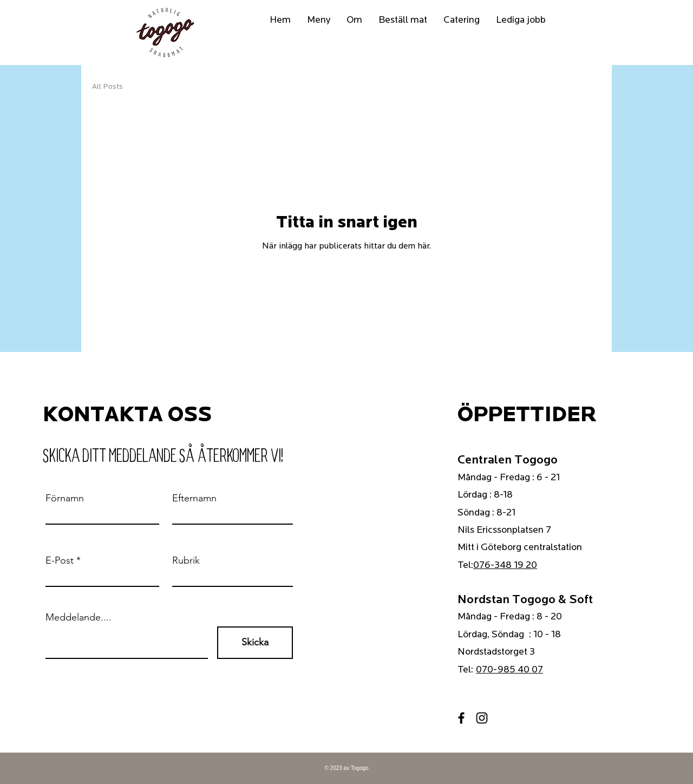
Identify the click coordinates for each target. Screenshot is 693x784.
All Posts (107, 86)
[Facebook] (461, 718)
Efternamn (194, 498)
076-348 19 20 (505, 565)
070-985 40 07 (509, 669)
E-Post (60, 560)
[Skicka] (255, 643)
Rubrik (186, 560)
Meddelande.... (79, 617)
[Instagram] (482, 718)
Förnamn (65, 498)
